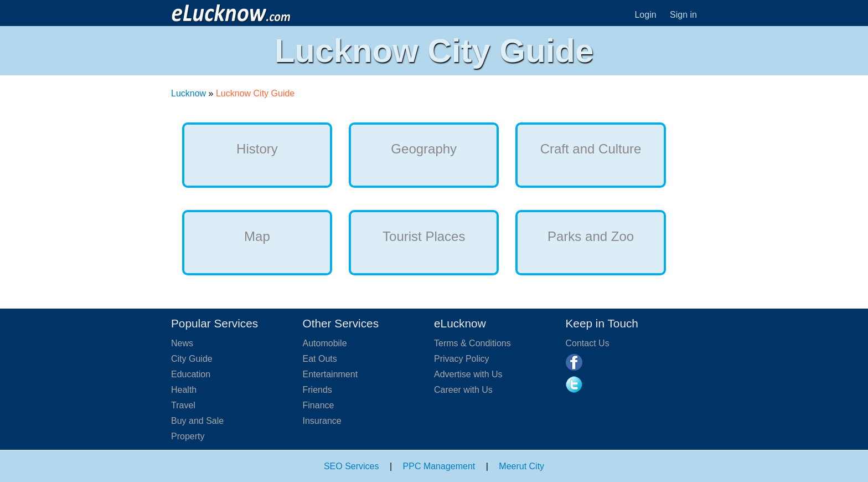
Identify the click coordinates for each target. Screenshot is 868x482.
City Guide (192, 359)
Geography (424, 149)
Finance (319, 405)
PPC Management (439, 466)
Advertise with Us (468, 374)
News (182, 343)
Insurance (322, 421)
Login (645, 15)
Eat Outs (320, 359)
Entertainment (330, 374)
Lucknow (188, 93)
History (257, 149)
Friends (317, 390)
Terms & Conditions (472, 343)
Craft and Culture (591, 149)
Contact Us (588, 343)
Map (257, 236)
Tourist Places (424, 236)
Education (191, 374)
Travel (183, 405)
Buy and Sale (197, 421)
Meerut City (521, 466)
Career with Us (463, 390)
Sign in (683, 15)
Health (184, 390)
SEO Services (352, 466)
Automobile (325, 343)
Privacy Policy (462, 359)
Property (188, 436)
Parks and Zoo (591, 236)
